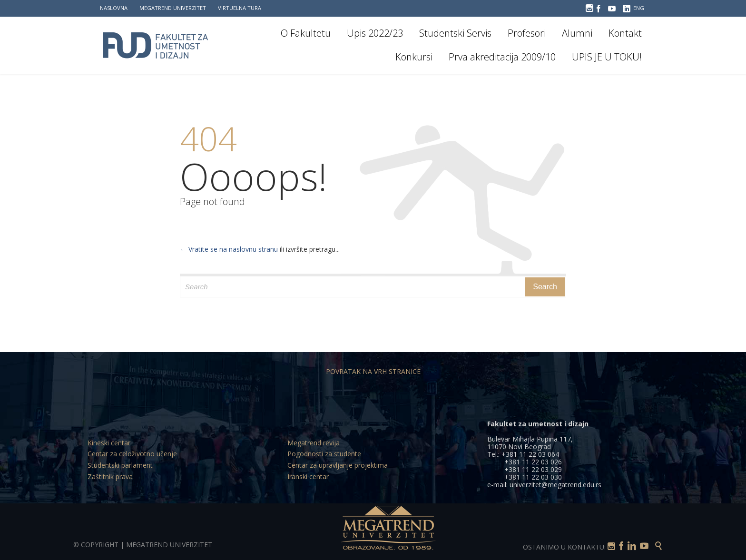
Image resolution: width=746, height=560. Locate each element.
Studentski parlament (120, 465)
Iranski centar (308, 476)
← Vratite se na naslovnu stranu (229, 249)
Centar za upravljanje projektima (338, 465)
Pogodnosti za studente (324, 454)
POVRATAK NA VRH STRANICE (373, 371)
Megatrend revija (314, 443)
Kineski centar (109, 443)
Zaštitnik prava (110, 476)
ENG (639, 8)
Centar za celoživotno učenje (132, 454)
